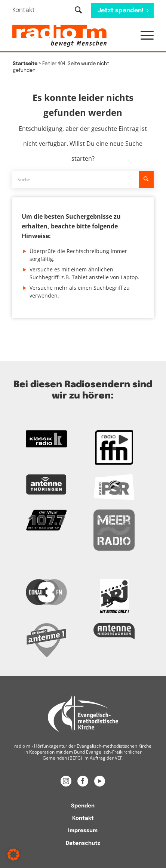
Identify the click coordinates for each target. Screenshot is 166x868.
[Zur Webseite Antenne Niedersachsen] (114, 631)
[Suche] (78, 11)
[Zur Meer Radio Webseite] (114, 530)
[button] (143, 36)
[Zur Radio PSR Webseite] (114, 487)
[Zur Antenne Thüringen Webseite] (46, 484)
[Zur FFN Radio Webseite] (114, 447)
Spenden (83, 806)
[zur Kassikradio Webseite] (46, 439)
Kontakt (24, 10)
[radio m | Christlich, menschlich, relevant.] (69, 36)
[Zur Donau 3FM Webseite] (46, 592)
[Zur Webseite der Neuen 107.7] (46, 520)
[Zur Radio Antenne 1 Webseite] (46, 640)
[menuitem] (28, 10)
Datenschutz (83, 843)
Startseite (25, 64)
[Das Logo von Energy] (114, 596)
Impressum (83, 831)
